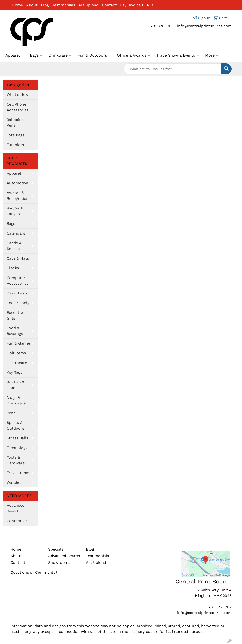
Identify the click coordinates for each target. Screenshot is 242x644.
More (212, 55)
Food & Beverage (15, 331)
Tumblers (15, 145)
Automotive (17, 183)
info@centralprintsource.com (204, 26)
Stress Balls (17, 438)
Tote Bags (15, 135)
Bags (36, 55)
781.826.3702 (162, 26)
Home (17, 5)
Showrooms (59, 562)
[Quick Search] (173, 69)
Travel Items (18, 473)
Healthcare (17, 363)
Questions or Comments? (34, 572)
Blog (45, 5)
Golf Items (16, 353)
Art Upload (89, 5)
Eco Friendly (18, 303)
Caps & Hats (18, 258)
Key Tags (14, 372)
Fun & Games (19, 343)
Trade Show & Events (178, 55)
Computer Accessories (17, 281)
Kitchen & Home (15, 385)
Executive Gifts (15, 315)
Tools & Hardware (16, 460)
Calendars (16, 233)
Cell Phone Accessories (17, 107)
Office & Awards (134, 55)
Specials (56, 549)
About (32, 5)
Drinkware (60, 55)
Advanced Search (16, 508)
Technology (17, 448)
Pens (11, 413)
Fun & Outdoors (94, 55)
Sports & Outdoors (15, 425)
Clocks (13, 268)
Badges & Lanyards (15, 211)
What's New (17, 95)
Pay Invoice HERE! (136, 5)
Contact (109, 5)
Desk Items (17, 293)
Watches (14, 482)
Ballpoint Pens (15, 122)
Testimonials (64, 5)
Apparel (15, 55)
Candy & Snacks (14, 246)
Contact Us (17, 521)
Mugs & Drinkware (16, 400)
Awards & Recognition (18, 196)
